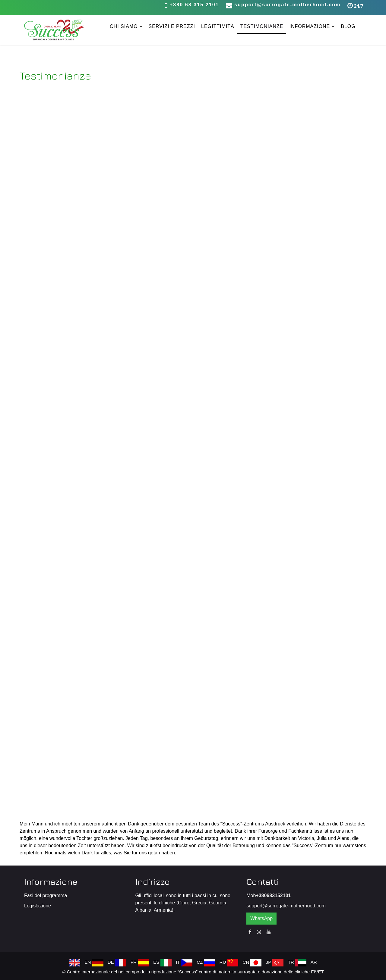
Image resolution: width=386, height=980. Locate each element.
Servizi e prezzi (172, 26)
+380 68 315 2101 (194, 5)
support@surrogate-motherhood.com (287, 5)
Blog (348, 26)
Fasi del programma (46, 895)
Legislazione (38, 906)
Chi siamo (124, 26)
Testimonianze (262, 26)
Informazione (310, 26)
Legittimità (218, 26)
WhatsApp (261, 918)
